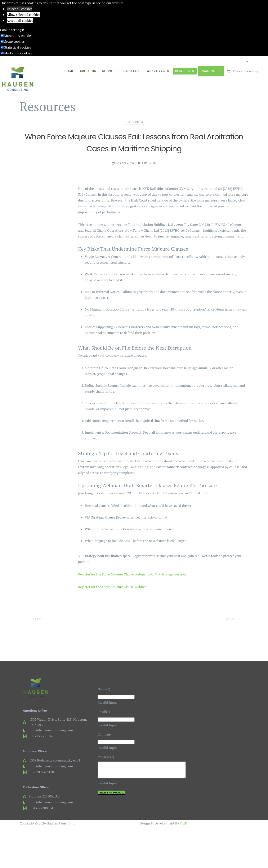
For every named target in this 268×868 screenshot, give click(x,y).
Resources (185, 71)
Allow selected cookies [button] (23, 15)
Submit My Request (111, 796)
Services (110, 71)
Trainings (209, 71)
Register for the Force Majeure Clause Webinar (113, 587)
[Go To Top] (0, 832)
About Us (88, 71)
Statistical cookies (18, 47)
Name (104, 689)
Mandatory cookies (18, 36)
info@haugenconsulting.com (51, 730)
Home (69, 71)
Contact (131, 71)
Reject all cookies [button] (19, 9)
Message (106, 757)
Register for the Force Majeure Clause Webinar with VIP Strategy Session (132, 574)
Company (105, 734)
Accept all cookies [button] (20, 21)
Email (104, 712)
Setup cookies (14, 41)
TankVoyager (157, 71)
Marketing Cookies (18, 53)
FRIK (183, 823)
